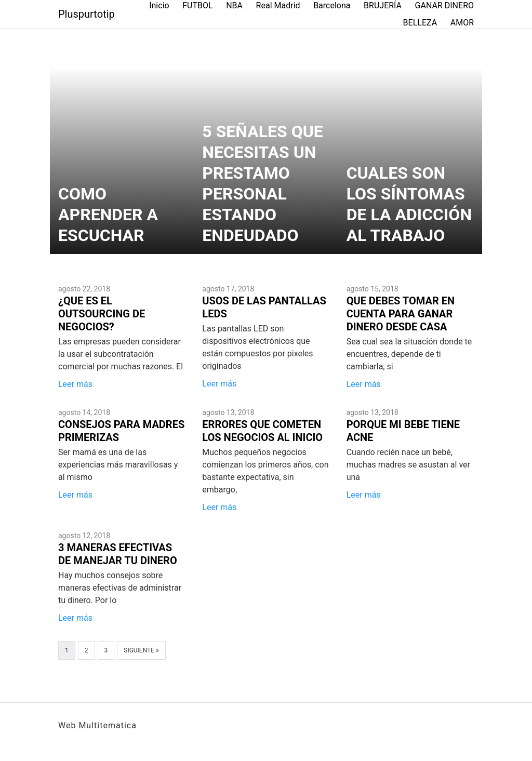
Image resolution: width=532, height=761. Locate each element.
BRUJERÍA (383, 5)
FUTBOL (197, 5)
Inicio (159, 5)
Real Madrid (278, 5)
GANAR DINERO (444, 5)
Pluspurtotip (87, 14)
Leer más (75, 384)
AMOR (462, 23)
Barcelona (332, 5)
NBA (234, 5)
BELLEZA (420, 23)
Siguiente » (141, 650)
